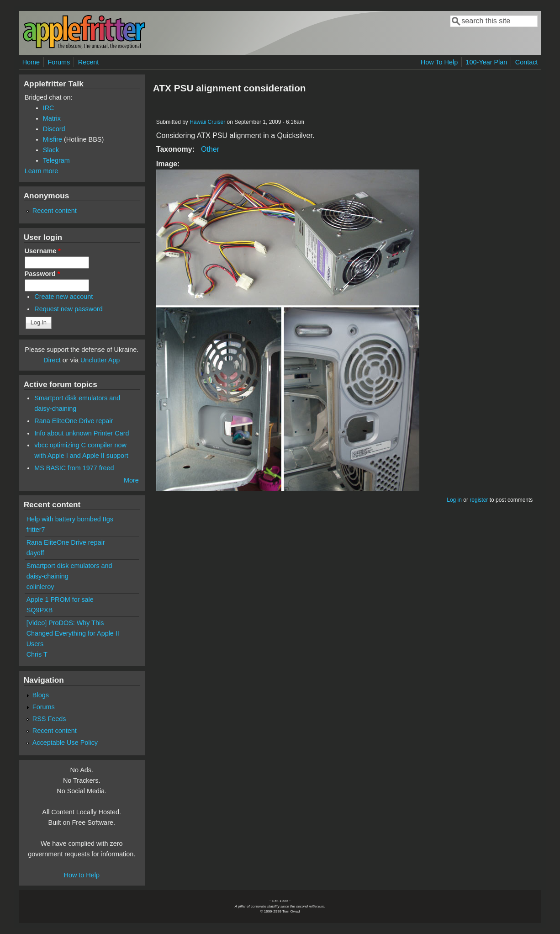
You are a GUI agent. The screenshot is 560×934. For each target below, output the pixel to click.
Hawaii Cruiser (207, 122)
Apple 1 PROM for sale (60, 600)
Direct (52, 360)
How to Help (82, 875)
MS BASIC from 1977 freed (74, 468)
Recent (89, 62)
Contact (527, 62)
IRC (49, 108)
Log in (454, 500)
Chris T (37, 654)
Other (210, 149)
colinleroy (40, 587)
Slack (51, 150)
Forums (59, 62)
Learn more (42, 171)
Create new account (63, 297)
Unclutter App (100, 360)
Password (42, 274)
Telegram (56, 160)
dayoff (35, 553)
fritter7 (36, 530)
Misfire (53, 139)
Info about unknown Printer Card (82, 433)
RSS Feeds (49, 719)
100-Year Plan (487, 62)
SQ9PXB (40, 610)
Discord (54, 129)
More (131, 480)
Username (43, 251)
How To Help (439, 62)
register (479, 500)
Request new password (69, 309)
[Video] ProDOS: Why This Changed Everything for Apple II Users (73, 633)
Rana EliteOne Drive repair (74, 421)
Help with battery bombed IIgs (70, 519)
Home (31, 62)
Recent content (55, 211)
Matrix (52, 118)
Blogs (41, 695)
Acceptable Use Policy (65, 743)
